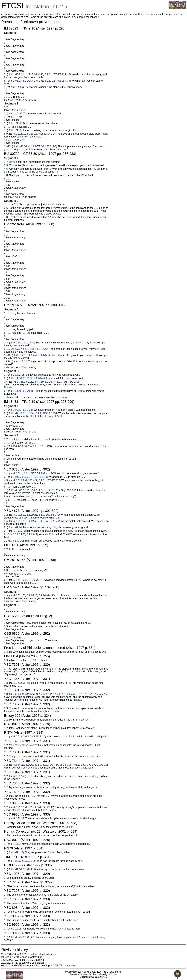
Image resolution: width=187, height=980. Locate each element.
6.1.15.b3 (22, 362)
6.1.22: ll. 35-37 (34, 580)
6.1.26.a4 (50, 382)
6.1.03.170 (19, 595)
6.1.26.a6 (28, 391)
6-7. (6, 247)
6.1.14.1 (16, 375)
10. (6, 91)
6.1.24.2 (55, 515)
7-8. (6, 175)
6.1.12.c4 (19, 818)
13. (6, 191)
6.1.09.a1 (16, 410)
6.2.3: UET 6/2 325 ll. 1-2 (41, 134)
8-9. (6, 134)
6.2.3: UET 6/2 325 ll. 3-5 (42, 146)
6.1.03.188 (19, 776)
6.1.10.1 (28, 410)
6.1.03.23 (16, 74)
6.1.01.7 (18, 531)
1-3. (6, 595)
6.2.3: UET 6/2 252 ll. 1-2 (57, 765)
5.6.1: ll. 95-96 (45, 807)
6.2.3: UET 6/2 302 (49, 480)
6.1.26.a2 (39, 378)
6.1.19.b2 (32, 521)
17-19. (8, 291)
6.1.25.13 (32, 595)
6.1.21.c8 (16, 123)
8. (5, 81)
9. (5, 87)
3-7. (6, 553)
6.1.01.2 (16, 477)
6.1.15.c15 (18, 140)
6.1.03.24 (18, 541)
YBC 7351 (19, 382)
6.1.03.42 (16, 490)
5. (5, 62)
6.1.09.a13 (19, 521)
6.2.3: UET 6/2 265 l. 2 (57, 74)
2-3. (6, 165)
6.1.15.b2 (32, 355)
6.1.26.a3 (31, 807)
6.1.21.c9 (16, 130)
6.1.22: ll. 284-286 (33, 74)
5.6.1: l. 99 (17, 912)
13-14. (8, 279)
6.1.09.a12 (19, 515)
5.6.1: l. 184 (44, 446)
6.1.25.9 (28, 378)
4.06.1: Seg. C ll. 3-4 (84, 765)
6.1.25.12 (19, 807)
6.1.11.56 (16, 378)
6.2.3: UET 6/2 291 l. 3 (34, 477)
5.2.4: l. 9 (102, 765)
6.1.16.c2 (42, 349)
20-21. (8, 298)
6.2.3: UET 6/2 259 (67, 382)
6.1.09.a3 (16, 413)
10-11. (8, 266)
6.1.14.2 (16, 844)
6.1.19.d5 (16, 114)
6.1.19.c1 (32, 534)
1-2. (6, 107)
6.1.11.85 (19, 683)
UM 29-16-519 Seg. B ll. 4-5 (29, 694)
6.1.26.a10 (45, 595)
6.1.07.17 (28, 937)
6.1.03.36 (22, 146)
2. (5, 43)
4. (5, 55)
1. (5, 37)
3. (5, 49)
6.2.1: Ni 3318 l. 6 (35, 737)
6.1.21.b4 (44, 515)
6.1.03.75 (16, 937)
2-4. (6, 235)
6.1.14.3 (18, 343)
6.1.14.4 (19, 349)
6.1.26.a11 (31, 480)
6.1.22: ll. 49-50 (35, 382)
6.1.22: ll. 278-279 (33, 490)
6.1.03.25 (20, 534)
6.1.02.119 (29, 869)
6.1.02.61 (19, 737)
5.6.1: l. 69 (17, 87)
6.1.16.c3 (44, 355)
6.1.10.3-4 (29, 413)
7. (5, 74)
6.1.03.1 (16, 861)
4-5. (6, 426)
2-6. (6, 208)
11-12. (8, 146)
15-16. (8, 285)
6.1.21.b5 (44, 521)
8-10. (7, 534)
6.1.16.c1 (29, 343)
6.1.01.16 (16, 527)
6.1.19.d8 (16, 117)
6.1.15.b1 (31, 349)
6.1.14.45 (19, 580)
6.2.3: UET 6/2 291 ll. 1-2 (38, 473)
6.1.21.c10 (19, 134)
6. (5, 68)
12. (6, 273)
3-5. (6, 382)
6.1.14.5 (21, 355)
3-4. (6, 521)
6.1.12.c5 (16, 929)
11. (6, 97)
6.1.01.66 (16, 869)
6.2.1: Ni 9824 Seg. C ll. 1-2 (60, 490)
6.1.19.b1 (32, 515)
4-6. (6, 169)
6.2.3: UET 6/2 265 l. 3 (57, 81)
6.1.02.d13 (17, 852)
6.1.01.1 (18, 473)
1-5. (6, 638)
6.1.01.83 (19, 480)
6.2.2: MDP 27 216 (46, 413)
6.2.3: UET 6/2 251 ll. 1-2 (27, 765)
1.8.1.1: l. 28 (29, 861)
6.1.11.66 (16, 391)
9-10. (7, 179)
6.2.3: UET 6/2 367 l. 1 (24, 446)
